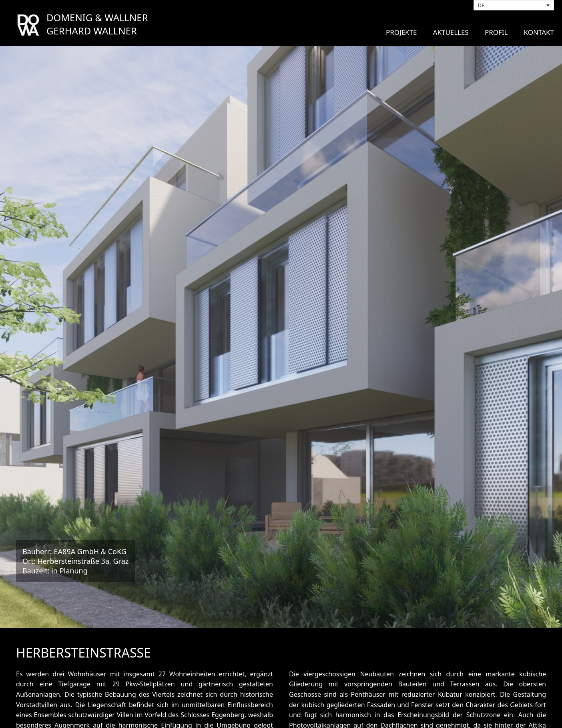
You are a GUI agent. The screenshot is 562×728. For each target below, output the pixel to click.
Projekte (401, 32)
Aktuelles (451, 32)
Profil (496, 32)
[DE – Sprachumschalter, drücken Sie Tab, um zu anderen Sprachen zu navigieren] (514, 5)
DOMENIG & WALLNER (97, 17)
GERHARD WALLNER (92, 31)
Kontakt (539, 32)
